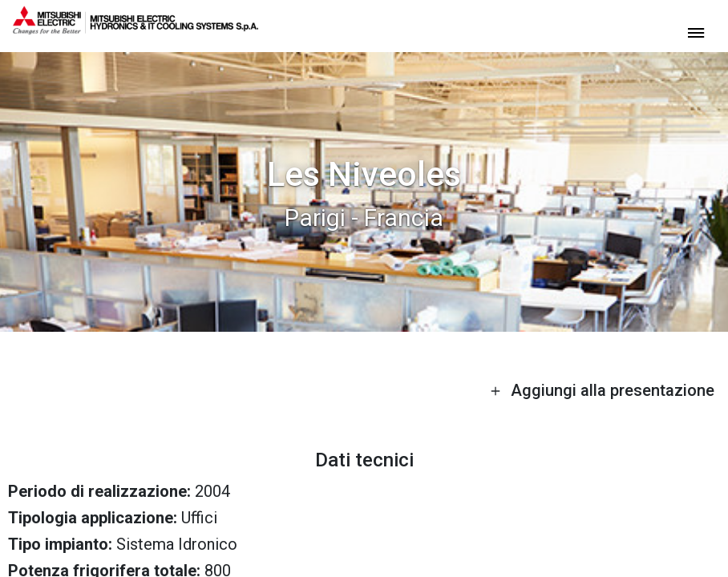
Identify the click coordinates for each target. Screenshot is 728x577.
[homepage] (135, 28)
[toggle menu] (696, 32)
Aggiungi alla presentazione (602, 390)
